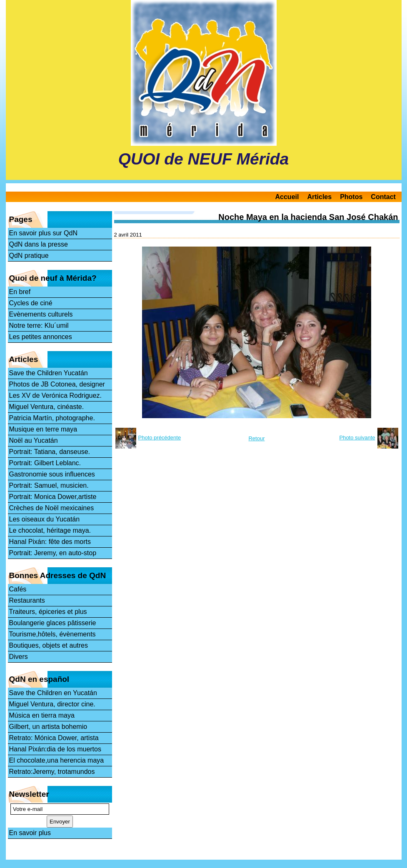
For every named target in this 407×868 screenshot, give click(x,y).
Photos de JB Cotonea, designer (57, 384)
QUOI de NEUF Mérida (204, 159)
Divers (19, 657)
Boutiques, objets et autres (49, 645)
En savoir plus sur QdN (44, 233)
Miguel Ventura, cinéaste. (47, 407)
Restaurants (27, 600)
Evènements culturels (41, 314)
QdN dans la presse (39, 244)
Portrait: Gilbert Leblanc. (45, 463)
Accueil (287, 197)
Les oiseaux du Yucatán (45, 519)
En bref (20, 292)
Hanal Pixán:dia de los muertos (55, 749)
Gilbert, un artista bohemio (48, 727)
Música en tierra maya (42, 715)
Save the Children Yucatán (49, 373)
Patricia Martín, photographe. (52, 418)
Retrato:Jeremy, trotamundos (52, 772)
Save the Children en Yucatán (53, 693)
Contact (383, 197)
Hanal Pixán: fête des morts (50, 542)
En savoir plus (30, 833)
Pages (21, 219)
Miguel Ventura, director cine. (52, 704)
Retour (256, 438)
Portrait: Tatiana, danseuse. (50, 452)
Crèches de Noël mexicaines (52, 508)
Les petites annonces (41, 337)
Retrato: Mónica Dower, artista (54, 738)
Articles (319, 197)
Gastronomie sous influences (52, 474)
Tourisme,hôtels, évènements (52, 634)
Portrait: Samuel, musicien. (49, 485)
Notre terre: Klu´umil (39, 325)
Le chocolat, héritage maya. (50, 530)
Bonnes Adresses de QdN (58, 575)
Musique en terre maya (43, 429)
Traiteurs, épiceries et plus (48, 612)
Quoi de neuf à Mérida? (53, 278)
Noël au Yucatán (34, 440)
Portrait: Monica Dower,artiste (53, 497)
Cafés (18, 589)
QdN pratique (29, 256)
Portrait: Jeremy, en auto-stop (53, 553)
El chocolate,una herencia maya (57, 760)
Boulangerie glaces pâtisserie (53, 623)
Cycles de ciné (31, 303)
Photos (351, 197)
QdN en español (39, 679)
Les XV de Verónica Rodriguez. (55, 395)
